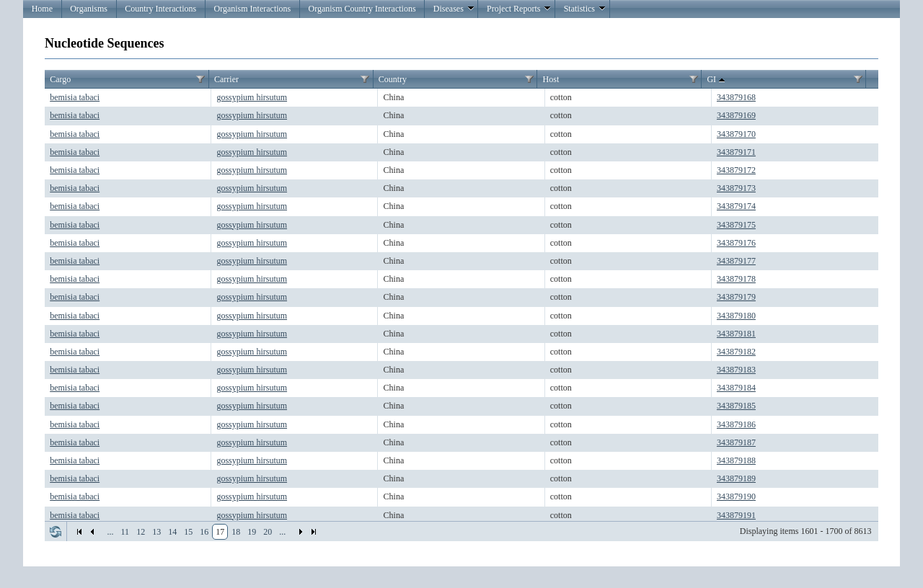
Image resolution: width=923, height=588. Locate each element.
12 (141, 532)
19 (252, 532)
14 (172, 532)
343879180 (736, 316)
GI (717, 80)
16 (204, 532)
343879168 (736, 97)
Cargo (60, 79)
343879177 (736, 261)
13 (156, 532)
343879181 (736, 334)
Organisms (89, 9)
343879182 (736, 352)
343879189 (736, 478)
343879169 (736, 115)
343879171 (736, 152)
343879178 (736, 279)
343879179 (736, 297)
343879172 (736, 170)
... (111, 532)
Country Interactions (160, 9)
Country (393, 79)
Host (551, 79)
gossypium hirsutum (252, 97)
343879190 (736, 496)
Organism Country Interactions (362, 9)
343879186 (736, 424)
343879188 (736, 460)
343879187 (736, 442)
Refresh (56, 532)
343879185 (736, 406)
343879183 (736, 370)
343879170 (736, 134)
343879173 (736, 188)
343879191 (736, 515)
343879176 (736, 243)
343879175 (736, 225)
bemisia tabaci (75, 97)
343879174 (736, 206)
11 (125, 532)
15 (188, 532)
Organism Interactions (252, 9)
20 (268, 532)
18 (236, 532)
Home (42, 9)
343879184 (736, 388)
